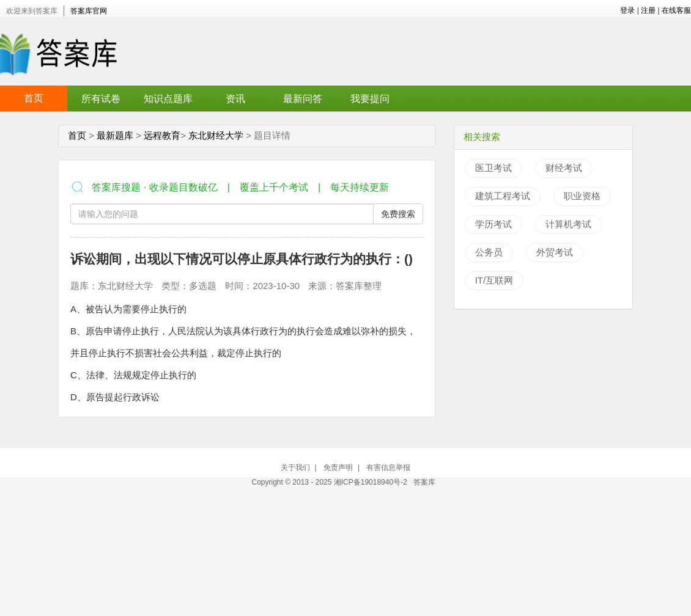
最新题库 (115, 135)
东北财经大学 (216, 135)
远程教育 (162, 135)
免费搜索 (398, 214)
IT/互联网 (494, 280)
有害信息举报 (388, 468)
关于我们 (295, 468)
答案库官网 (89, 11)
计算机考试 (568, 224)
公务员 (489, 252)
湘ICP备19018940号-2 (371, 482)
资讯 (235, 99)
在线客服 (676, 10)
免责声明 (338, 468)
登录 (627, 10)
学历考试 (493, 224)
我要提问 (370, 99)
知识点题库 (168, 99)
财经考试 (564, 168)
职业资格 (582, 196)
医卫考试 (493, 168)
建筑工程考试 (503, 196)
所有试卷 (101, 99)
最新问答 (303, 99)
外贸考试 (555, 252)
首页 (34, 98)
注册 (648, 10)
